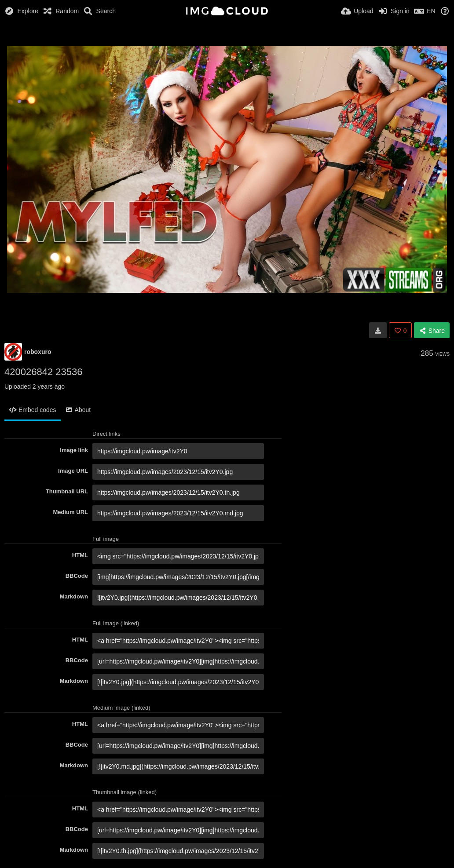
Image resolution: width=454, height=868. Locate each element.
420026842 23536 (43, 372)
